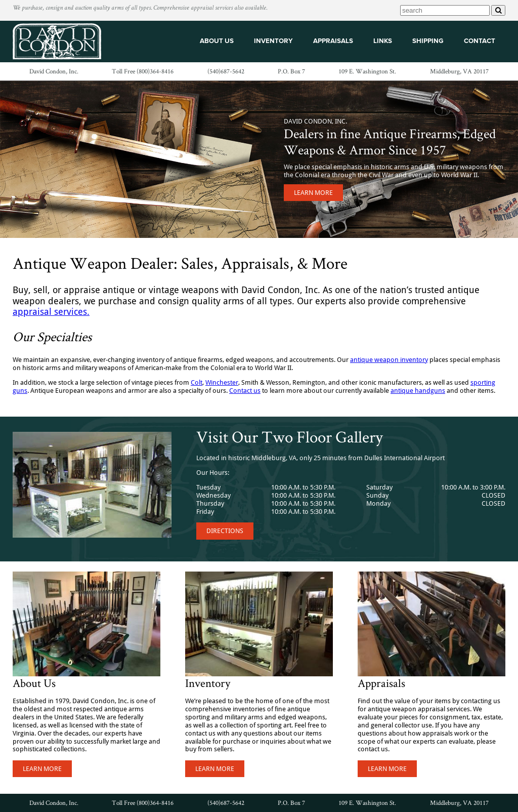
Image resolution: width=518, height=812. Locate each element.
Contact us (245, 391)
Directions (225, 531)
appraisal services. (51, 312)
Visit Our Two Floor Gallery (290, 437)
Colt (197, 382)
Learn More (313, 193)
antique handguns (418, 391)
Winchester (222, 382)
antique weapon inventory (389, 360)
